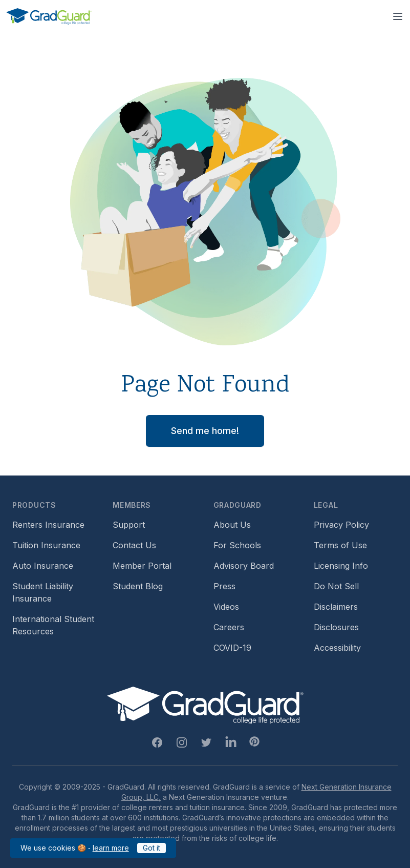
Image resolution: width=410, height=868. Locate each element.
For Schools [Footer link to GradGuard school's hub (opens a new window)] (237, 545)
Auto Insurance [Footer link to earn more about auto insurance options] (43, 566)
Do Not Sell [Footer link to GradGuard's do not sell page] (336, 586)
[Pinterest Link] (254, 741)
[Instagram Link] (182, 742)
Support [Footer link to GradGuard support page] (129, 525)
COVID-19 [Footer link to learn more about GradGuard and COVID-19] (232, 648)
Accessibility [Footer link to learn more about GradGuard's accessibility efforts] (337, 648)
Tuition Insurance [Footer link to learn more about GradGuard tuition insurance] (46, 545)
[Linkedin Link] (231, 742)
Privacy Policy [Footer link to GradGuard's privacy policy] (341, 525)
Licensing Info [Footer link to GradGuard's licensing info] (341, 566)
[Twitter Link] (206, 742)
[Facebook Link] (157, 742)
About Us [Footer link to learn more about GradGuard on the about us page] (232, 525)
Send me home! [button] (205, 431)
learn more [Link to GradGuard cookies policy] (111, 848)
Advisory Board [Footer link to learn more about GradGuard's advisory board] (244, 566)
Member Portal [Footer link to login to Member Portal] (142, 566)
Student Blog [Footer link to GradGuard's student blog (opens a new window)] (138, 586)
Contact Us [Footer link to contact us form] (134, 545)
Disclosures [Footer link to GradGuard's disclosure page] (336, 627)
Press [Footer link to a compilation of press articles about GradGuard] (224, 586)
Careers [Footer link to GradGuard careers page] (229, 627)
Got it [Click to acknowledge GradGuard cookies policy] (152, 848)
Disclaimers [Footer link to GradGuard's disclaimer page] (336, 607)
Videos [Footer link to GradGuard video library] (226, 607)
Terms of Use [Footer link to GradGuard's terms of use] (340, 545)
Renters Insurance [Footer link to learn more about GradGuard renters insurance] (48, 525)
